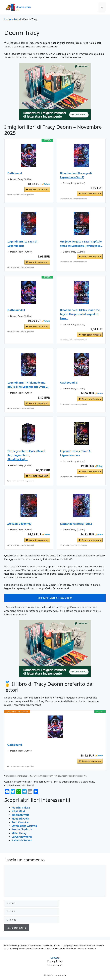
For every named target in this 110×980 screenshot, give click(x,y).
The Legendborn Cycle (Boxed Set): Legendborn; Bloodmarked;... (26, 455)
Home (8, 19)
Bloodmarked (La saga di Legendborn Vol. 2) (76, 175)
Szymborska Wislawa (24, 826)
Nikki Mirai (18, 811)
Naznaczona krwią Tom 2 (76, 524)
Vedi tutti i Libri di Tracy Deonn (55, 598)
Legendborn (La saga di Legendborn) (22, 244)
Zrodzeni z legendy (19, 524)
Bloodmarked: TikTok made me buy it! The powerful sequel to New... (80, 314)
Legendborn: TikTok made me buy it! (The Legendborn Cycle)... (28, 385)
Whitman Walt (20, 815)
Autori (17, 19)
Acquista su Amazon (39, 190)
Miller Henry (19, 833)
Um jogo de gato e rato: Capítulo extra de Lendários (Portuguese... (81, 244)
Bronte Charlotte (22, 829)
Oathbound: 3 (16, 310)
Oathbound (15, 173)
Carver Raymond (22, 837)
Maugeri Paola (20, 819)
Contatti (55, 958)
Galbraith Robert (22, 840)
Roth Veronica (20, 822)
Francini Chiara (21, 808)
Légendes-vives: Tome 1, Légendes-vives (76, 453)
